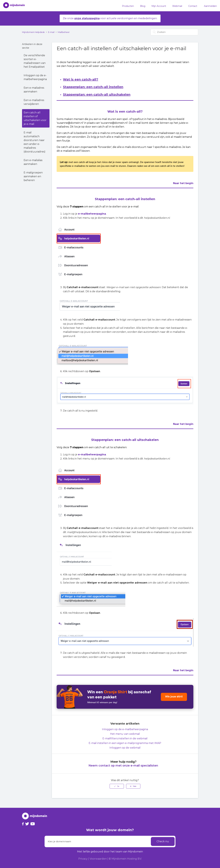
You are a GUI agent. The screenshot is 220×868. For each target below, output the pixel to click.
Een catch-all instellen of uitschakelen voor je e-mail (35, 118)
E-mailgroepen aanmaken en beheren (33, 176)
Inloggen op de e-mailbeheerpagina (35, 77)
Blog (143, 6)
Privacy (83, 859)
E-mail (51, 32)
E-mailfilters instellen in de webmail (125, 738)
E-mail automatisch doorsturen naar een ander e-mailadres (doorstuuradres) (34, 142)
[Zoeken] (174, 32)
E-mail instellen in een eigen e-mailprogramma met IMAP (125, 743)
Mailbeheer (64, 32)
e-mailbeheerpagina (92, 214)
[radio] (117, 786)
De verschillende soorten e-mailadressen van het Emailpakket (35, 61)
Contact (193, 6)
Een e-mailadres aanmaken (34, 90)
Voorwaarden (98, 859)
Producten (128, 6)
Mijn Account (159, 6)
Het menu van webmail (125, 734)
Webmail (177, 6)
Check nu (163, 841)
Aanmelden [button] (210, 6)
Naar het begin (183, 183)
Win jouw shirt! (174, 697)
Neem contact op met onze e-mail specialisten (123, 766)
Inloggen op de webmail (125, 748)
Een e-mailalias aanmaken (33, 162)
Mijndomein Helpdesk (33, 32)
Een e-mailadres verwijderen (34, 102)
